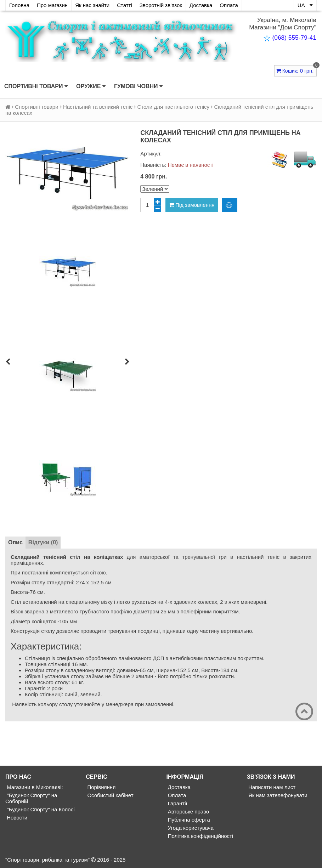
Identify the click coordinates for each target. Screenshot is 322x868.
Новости (16, 818)
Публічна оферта (188, 820)
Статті (125, 5)
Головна (19, 5)
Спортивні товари (36, 86)
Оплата (229, 5)
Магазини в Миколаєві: (34, 787)
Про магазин (52, 5)
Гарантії (177, 803)
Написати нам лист (271, 787)
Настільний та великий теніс (98, 107)
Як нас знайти (92, 5)
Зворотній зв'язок (161, 5)
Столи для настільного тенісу (173, 107)
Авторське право (188, 812)
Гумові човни (138, 86)
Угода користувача (190, 828)
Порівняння (101, 787)
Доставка (201, 5)
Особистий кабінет (109, 795)
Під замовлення (192, 205)
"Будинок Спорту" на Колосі (40, 809)
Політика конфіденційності (200, 836)
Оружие (91, 86)
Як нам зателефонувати (277, 795)
